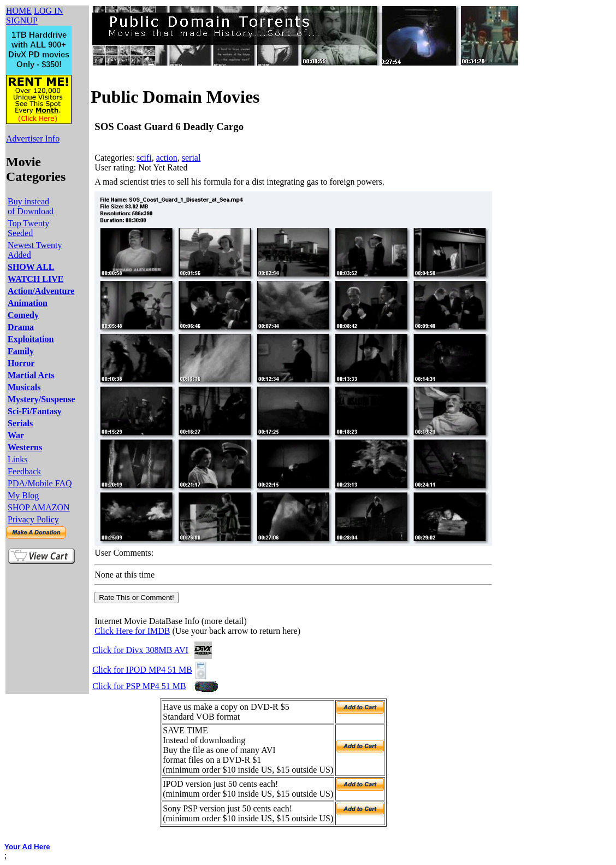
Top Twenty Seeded (28, 228)
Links (17, 459)
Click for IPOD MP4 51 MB (142, 670)
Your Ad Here (27, 847)
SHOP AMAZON (39, 507)
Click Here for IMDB (132, 631)
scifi (144, 158)
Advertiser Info (33, 139)
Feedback (24, 471)
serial (191, 158)
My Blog (23, 495)
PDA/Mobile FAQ (40, 483)
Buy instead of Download (31, 206)
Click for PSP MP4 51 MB (139, 686)
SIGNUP (22, 20)
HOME (19, 11)
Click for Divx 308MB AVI (140, 650)
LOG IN (49, 11)
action (167, 158)
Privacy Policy (33, 519)
